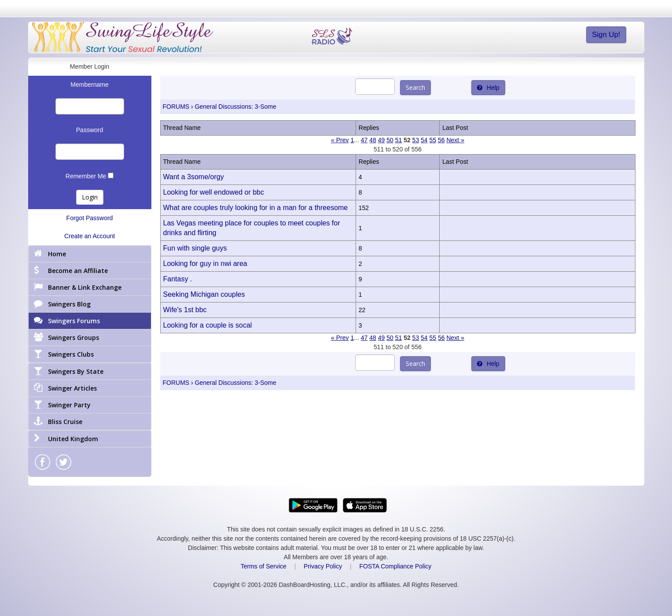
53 (416, 140)
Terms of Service (264, 566)
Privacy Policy (323, 566)
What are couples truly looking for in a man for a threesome (256, 208)
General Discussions (223, 107)
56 (441, 140)
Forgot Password (90, 218)
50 (390, 140)
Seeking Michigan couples (204, 294)
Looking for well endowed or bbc (214, 192)
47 (364, 140)
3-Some (266, 107)
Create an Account (90, 236)
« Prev (340, 140)
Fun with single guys (195, 248)
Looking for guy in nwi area (205, 264)
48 (373, 140)
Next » (455, 140)
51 (399, 140)
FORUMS (176, 107)
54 (424, 140)
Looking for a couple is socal (208, 325)
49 (382, 140)
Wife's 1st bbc (185, 310)
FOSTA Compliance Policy (395, 566)
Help (488, 88)
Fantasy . (178, 279)
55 (433, 140)
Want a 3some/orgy (194, 177)
